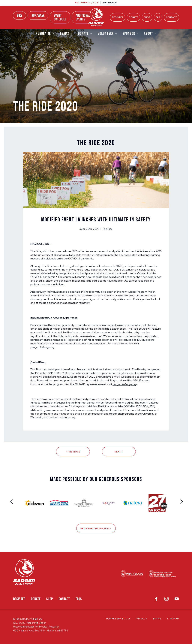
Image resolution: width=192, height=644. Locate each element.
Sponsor (130, 33)
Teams (66, 33)
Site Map (173, 619)
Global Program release (89, 384)
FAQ (158, 17)
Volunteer (107, 33)
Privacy (142, 619)
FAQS (79, 599)
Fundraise (45, 33)
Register (118, 17)
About (150, 33)
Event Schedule (60, 17)
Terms (157, 619)
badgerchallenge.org (62, 417)
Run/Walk (38, 16)
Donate (133, 17)
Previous (73, 452)
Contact (171, 17)
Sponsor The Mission (96, 528)
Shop (147, 17)
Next (119, 452)
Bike (19, 16)
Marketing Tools (119, 619)
